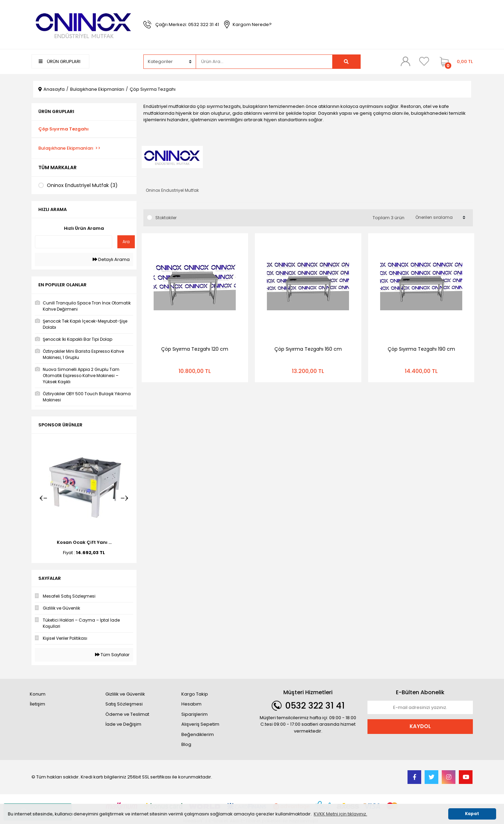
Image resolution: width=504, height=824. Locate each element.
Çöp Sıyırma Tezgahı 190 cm (421, 349)
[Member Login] (405, 61)
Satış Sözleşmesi (124, 704)
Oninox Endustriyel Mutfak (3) (82, 185)
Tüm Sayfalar (112, 655)
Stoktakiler (166, 218)
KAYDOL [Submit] (420, 726)
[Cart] (455, 62)
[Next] (125, 498)
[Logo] (84, 24)
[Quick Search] (74, 242)
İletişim (37, 704)
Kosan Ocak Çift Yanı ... (84, 542)
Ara (126, 242)
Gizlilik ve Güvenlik (125, 694)
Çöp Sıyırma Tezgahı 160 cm (308, 349)
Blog (186, 744)
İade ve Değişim (123, 724)
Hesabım (191, 704)
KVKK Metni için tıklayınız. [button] (340, 814)
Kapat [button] (472, 814)
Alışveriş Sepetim (200, 724)
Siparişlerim (195, 714)
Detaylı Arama (111, 259)
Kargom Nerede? (252, 24)
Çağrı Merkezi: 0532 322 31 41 (187, 24)
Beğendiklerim (198, 734)
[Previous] (43, 498)
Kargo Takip (195, 694)
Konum (38, 694)
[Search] (264, 62)
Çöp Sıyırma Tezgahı (153, 89)
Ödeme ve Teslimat (127, 714)
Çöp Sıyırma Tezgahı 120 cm (195, 349)
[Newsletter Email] (420, 708)
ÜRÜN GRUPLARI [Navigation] (60, 61)
